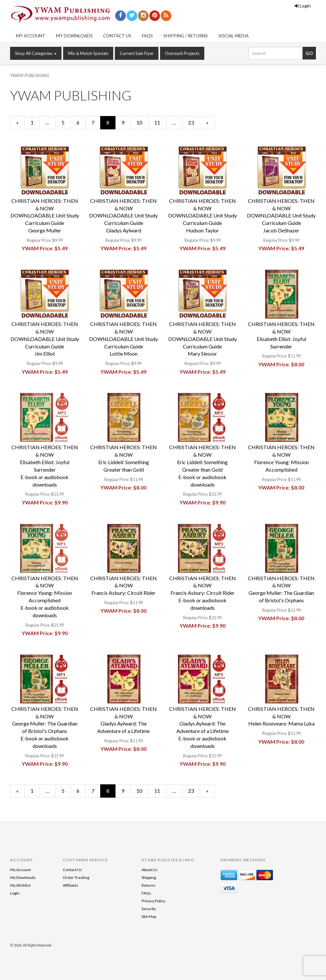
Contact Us (117, 36)
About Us (149, 870)
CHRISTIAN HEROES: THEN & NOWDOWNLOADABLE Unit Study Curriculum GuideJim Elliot (45, 339)
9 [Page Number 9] (126, 122)
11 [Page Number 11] (160, 122)
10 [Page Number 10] (142, 122)
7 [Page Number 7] (96, 122)
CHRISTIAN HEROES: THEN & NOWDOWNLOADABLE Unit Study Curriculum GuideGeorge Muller (45, 216)
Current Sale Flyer (137, 53)
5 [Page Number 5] (66, 122)
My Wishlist (20, 885)
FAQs (147, 36)
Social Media (233, 36)
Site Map (149, 916)
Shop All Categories (36, 53)
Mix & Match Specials (88, 53)
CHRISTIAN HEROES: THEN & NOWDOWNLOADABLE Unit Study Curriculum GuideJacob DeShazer (281, 216)
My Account (31, 36)
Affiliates (71, 885)
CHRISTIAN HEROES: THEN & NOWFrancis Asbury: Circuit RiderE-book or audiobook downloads (203, 593)
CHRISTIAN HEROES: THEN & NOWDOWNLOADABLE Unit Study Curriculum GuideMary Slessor (203, 339)
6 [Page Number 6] (81, 122)
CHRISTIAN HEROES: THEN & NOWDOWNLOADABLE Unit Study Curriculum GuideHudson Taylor (203, 216)
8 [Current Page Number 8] (111, 124)
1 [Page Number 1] (35, 122)
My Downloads (74, 36)
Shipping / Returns (186, 36)
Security (149, 909)
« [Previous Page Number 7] (20, 124)
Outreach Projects (182, 53)
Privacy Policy (153, 901)
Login (303, 6)
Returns (149, 885)
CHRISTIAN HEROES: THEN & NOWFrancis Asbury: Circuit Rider (123, 586)
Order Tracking (76, 877)
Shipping (149, 877)
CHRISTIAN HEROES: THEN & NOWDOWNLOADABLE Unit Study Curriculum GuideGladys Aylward (123, 216)
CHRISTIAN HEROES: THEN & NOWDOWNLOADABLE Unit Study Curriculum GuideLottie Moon (123, 339)
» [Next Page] (210, 124)
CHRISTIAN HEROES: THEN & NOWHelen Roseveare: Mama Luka (281, 716)
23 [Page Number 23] (194, 122)
